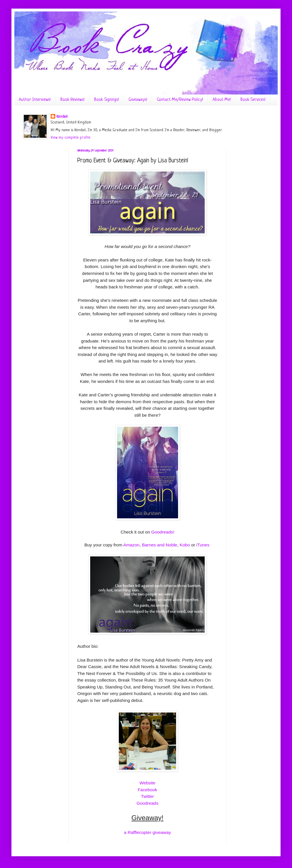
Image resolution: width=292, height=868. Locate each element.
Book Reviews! (72, 100)
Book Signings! (106, 100)
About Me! (222, 100)
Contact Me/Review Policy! (180, 100)
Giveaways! (138, 100)
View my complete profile (71, 138)
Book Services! (253, 100)
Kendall (62, 117)
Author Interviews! (35, 100)
